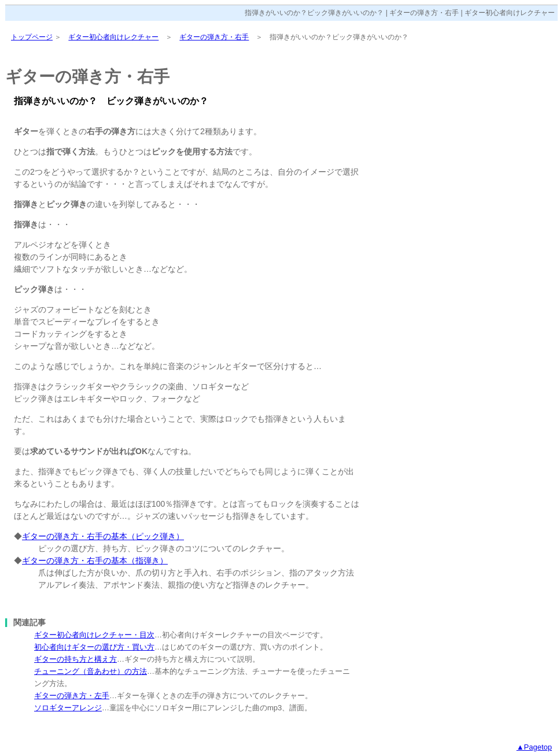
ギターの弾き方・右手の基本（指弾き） (95, 560)
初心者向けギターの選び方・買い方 (94, 647)
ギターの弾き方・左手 (72, 696)
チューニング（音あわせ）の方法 (91, 671)
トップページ (32, 37)
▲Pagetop (534, 747)
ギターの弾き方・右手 (214, 37)
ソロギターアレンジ (68, 708)
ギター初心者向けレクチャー (113, 37)
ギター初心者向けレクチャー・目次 (94, 635)
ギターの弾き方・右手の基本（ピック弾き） (103, 536)
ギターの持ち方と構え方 (75, 659)
